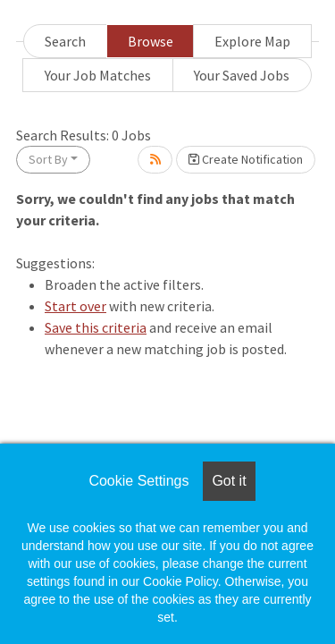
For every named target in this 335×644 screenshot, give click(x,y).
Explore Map (252, 41)
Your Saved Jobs (242, 75)
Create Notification (246, 159)
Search (65, 41)
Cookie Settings (138, 481)
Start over (75, 306)
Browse (151, 41)
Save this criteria (96, 327)
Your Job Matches (98, 75)
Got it (229, 481)
